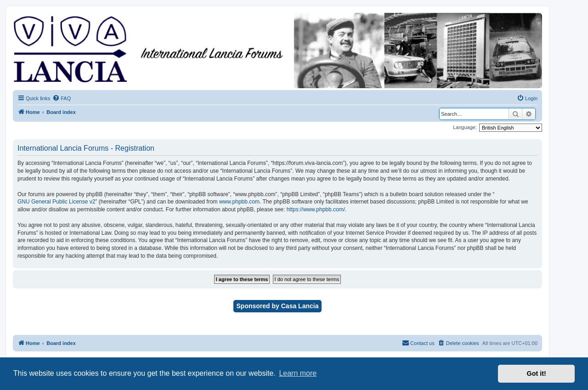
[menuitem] (62, 98)
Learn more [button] (298, 373)
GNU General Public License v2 (56, 202)
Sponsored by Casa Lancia (278, 306)
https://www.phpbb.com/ (316, 209)
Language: (465, 127)
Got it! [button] (537, 373)
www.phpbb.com (239, 202)
